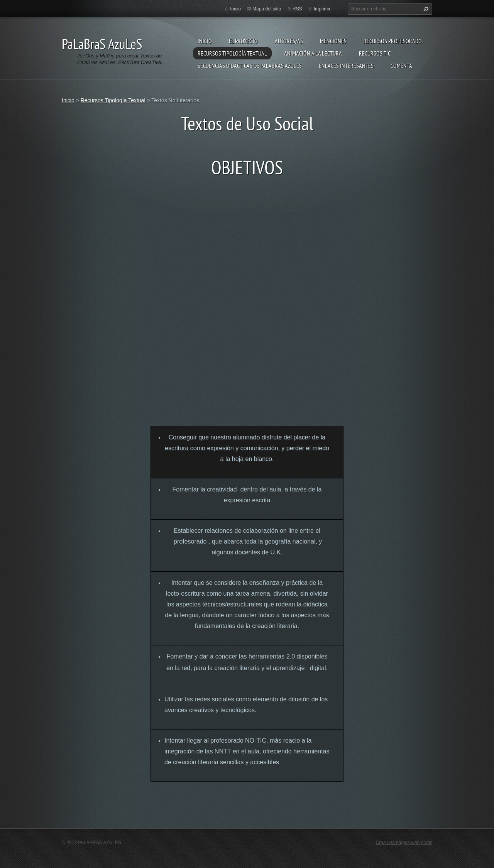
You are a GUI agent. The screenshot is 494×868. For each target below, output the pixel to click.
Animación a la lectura (313, 53)
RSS (297, 9)
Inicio (205, 41)
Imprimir (322, 9)
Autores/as (289, 41)
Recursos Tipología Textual (232, 53)
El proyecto (243, 41)
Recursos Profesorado (393, 41)
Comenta (401, 66)
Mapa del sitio (267, 9)
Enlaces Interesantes (346, 66)
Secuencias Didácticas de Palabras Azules (250, 66)
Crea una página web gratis (404, 843)
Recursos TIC (375, 53)
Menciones (333, 41)
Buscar (425, 9)
